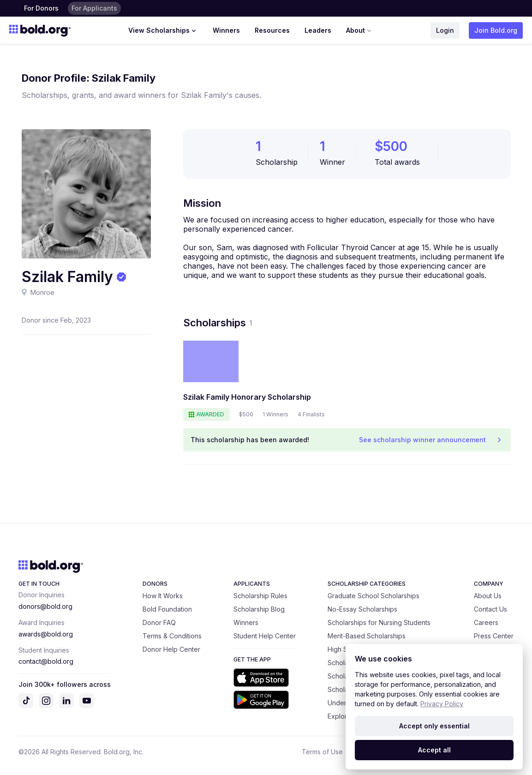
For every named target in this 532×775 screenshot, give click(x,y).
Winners (226, 30)
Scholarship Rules (260, 596)
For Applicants (94, 8)
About (360, 30)
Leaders (318, 30)
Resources (272, 30)
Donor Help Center (171, 649)
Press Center (494, 636)
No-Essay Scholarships (362, 609)
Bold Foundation (167, 609)
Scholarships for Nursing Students (379, 622)
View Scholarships (163, 30)
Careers (486, 622)
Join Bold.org (496, 30)
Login (445, 30)
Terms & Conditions (172, 636)
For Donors (41, 8)
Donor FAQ (159, 622)
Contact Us (490, 609)
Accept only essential (434, 726)
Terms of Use (322, 752)
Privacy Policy (442, 704)
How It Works (163, 596)
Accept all (434, 750)
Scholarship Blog (259, 609)
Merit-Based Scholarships (367, 636)
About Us (488, 596)
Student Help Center (265, 636)
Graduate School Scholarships (374, 596)
